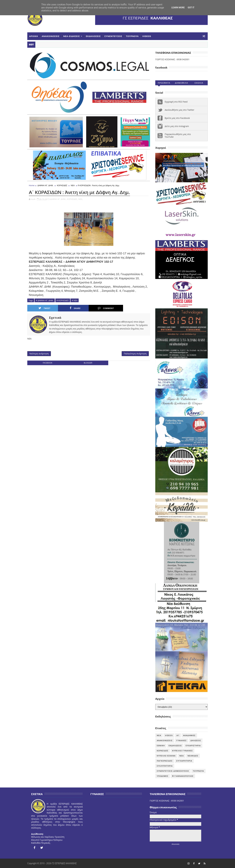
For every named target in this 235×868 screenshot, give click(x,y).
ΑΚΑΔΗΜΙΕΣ (189, 735)
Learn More (178, 8)
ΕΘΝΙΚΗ (161, 746)
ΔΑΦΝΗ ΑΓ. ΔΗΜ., (58, 199)
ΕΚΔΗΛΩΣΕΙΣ (93, 36)
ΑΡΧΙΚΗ (34, 36)
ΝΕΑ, (81, 199)
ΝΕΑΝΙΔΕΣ (193, 756)
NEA (159, 735)
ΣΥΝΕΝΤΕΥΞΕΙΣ (113, 36)
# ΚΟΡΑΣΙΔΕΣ (63, 300)
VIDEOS (147, 36)
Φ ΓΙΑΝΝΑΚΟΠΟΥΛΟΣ (183, 776)
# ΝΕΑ (75, 300)
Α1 (178, 735)
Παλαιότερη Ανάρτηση (135, 354)
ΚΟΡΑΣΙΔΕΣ (62, 185)
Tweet (44, 308)
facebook (47, 363)
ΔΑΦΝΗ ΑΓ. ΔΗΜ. (45, 185)
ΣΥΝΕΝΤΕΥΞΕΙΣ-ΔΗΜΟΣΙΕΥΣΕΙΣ (173, 771)
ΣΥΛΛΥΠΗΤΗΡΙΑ (165, 766)
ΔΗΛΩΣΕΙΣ (196, 741)
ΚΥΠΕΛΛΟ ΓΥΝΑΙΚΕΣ (183, 751)
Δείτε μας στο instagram (177, 126)
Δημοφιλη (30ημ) (181, 83)
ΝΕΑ (73, 185)
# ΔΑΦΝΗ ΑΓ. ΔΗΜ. (45, 300)
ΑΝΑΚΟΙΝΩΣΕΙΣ (51, 36)
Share (75, 308)
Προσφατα (164, 83)
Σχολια (199, 83)
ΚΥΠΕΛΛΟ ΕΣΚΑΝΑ (166, 756)
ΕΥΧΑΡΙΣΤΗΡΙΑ (193, 746)
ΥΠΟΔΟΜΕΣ (163, 776)
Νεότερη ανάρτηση (39, 354)
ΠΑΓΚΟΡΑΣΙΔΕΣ (165, 761)
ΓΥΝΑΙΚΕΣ (181, 741)
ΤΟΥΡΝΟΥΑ (132, 36)
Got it (191, 8)
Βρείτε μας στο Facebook (177, 118)
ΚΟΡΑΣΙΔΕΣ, (72, 199)
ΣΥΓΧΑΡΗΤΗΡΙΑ (184, 761)
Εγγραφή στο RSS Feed (176, 102)
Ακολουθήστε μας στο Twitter (179, 110)
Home (32, 185)
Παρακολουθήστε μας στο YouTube (178, 135)
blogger (88, 363)
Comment (106, 308)
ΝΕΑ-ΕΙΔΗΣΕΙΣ (72, 36)
